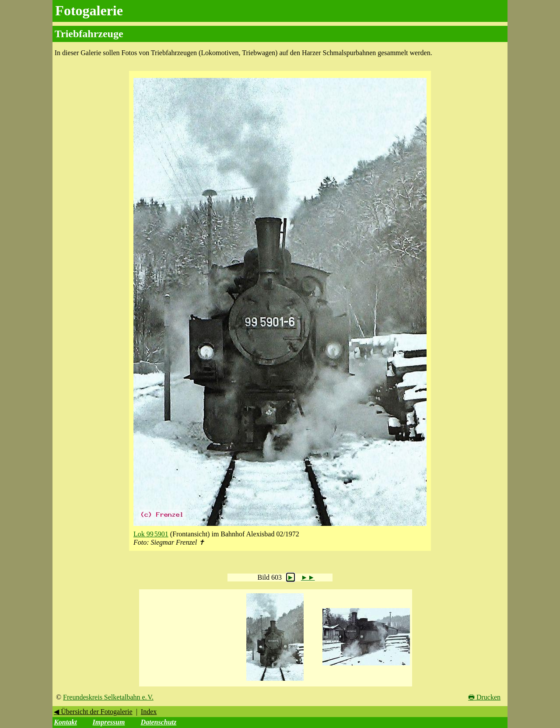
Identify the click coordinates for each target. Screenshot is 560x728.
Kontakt (65, 722)
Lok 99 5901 (151, 534)
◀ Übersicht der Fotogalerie (93, 712)
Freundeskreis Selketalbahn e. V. (108, 697)
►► (308, 577)
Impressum (109, 722)
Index (149, 712)
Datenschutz (158, 722)
